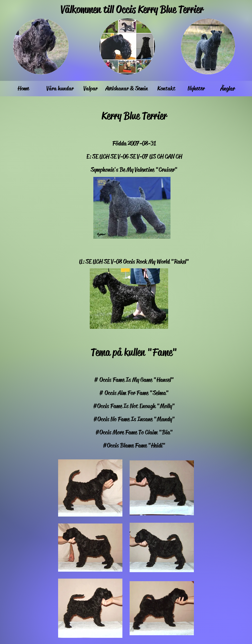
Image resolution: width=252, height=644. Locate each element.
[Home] (23, 89)
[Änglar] (228, 89)
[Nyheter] (196, 89)
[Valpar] (91, 89)
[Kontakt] (166, 89)
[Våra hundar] (60, 89)
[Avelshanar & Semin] (127, 89)
